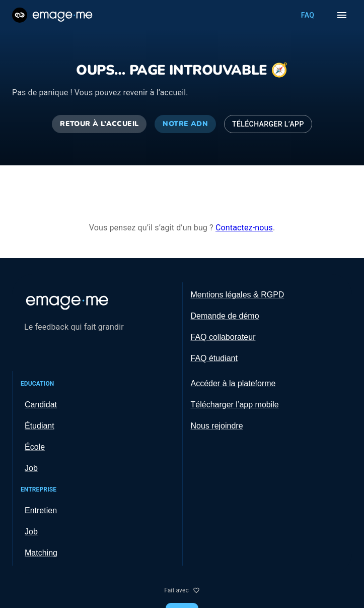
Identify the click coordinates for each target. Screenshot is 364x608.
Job (31, 468)
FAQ (308, 15)
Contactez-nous (244, 228)
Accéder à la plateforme (233, 383)
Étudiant (40, 426)
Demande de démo (225, 316)
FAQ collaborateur (223, 337)
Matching (41, 553)
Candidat (41, 405)
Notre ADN (185, 124)
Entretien (41, 510)
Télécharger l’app (268, 124)
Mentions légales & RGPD (238, 295)
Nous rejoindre (217, 426)
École (35, 447)
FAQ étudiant (214, 358)
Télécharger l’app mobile (235, 405)
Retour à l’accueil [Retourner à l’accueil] (99, 124)
